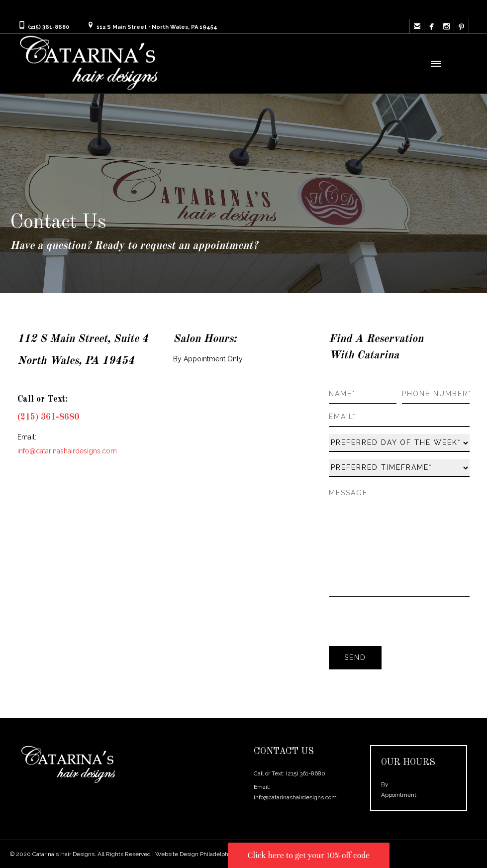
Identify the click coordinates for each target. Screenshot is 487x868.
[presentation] (404, 623)
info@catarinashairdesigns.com (295, 797)
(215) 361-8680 (306, 773)
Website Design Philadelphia (194, 854)
